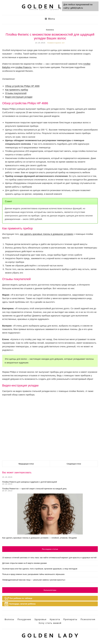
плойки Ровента (23, 67)
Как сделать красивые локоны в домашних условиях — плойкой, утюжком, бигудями (39, 538)
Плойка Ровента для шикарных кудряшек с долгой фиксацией (30, 482)
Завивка (50, 30)
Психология (88, 619)
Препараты (70, 619)
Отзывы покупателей (16, 93)
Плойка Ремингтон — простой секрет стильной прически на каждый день (35, 489)
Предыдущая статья (26, 464)
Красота (55, 619)
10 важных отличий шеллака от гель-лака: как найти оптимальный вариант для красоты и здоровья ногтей (49, 558)
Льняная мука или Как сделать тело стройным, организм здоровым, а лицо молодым (40, 569)
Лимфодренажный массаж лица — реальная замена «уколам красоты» (34, 580)
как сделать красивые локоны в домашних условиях (47, 234)
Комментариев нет (56, 43)
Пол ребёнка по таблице (21, 598)
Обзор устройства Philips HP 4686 (22, 86)
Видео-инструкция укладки (19, 97)
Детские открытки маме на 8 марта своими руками (24, 563)
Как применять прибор (17, 90)
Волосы (10, 619)
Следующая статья (74, 464)
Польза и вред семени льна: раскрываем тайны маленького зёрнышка (33, 574)
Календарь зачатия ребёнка (22, 604)
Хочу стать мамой (50, 623)
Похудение (24, 619)
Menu (50, 19)
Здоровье (40, 619)
